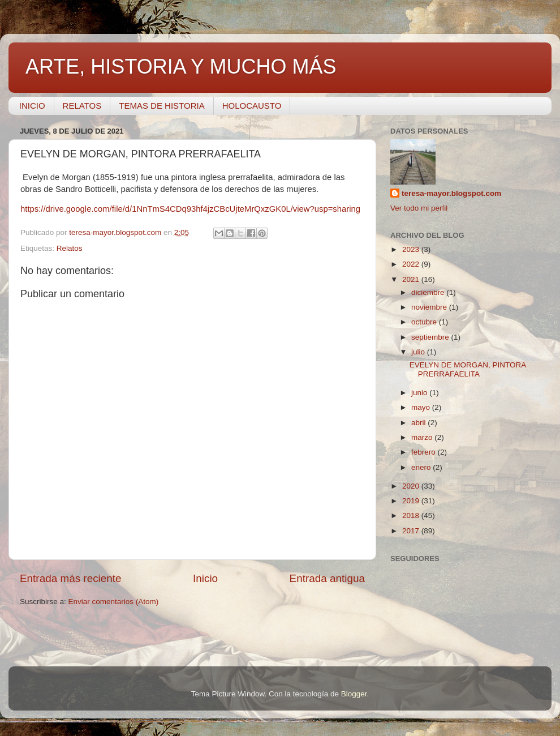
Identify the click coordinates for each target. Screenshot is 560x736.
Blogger (354, 694)
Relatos (70, 248)
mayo (422, 407)
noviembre (430, 307)
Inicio (205, 578)
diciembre (429, 292)
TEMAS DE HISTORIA (161, 106)
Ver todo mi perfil (419, 208)
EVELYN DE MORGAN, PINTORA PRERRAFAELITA (468, 369)
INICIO (32, 106)
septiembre (431, 337)
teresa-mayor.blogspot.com (451, 193)
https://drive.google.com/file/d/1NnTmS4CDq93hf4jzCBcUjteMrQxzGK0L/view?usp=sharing (190, 209)
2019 (412, 501)
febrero (425, 452)
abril (419, 423)
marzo (423, 437)
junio (420, 393)
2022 (412, 264)
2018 (412, 515)
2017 (412, 531)
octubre (425, 322)
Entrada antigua (327, 578)
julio (419, 352)
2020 (412, 486)
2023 (412, 249)
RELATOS (82, 106)
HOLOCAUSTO (252, 106)
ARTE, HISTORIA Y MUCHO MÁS (181, 67)
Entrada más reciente (71, 578)
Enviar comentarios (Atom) (114, 602)
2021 (412, 279)
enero (422, 467)
